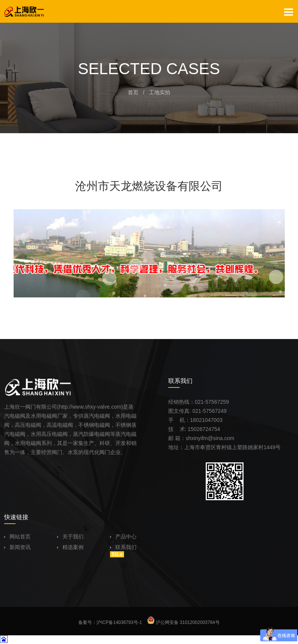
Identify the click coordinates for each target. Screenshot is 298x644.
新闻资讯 (17, 547)
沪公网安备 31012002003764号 (183, 622)
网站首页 (17, 537)
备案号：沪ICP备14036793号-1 (110, 622)
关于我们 (70, 537)
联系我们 (123, 547)
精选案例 (70, 547)
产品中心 (123, 537)
